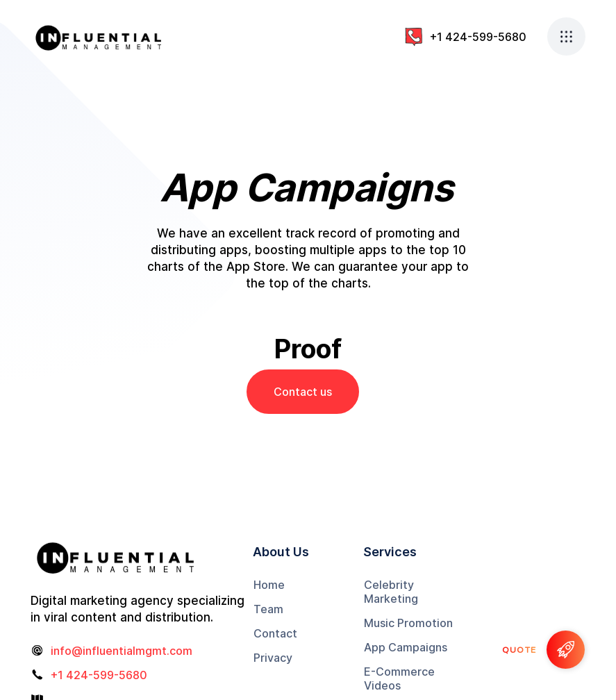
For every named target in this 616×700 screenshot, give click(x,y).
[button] (566, 36)
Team (268, 609)
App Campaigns (406, 647)
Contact (275, 633)
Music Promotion (408, 623)
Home (269, 585)
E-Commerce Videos (399, 678)
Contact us (303, 392)
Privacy (273, 658)
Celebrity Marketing (391, 592)
